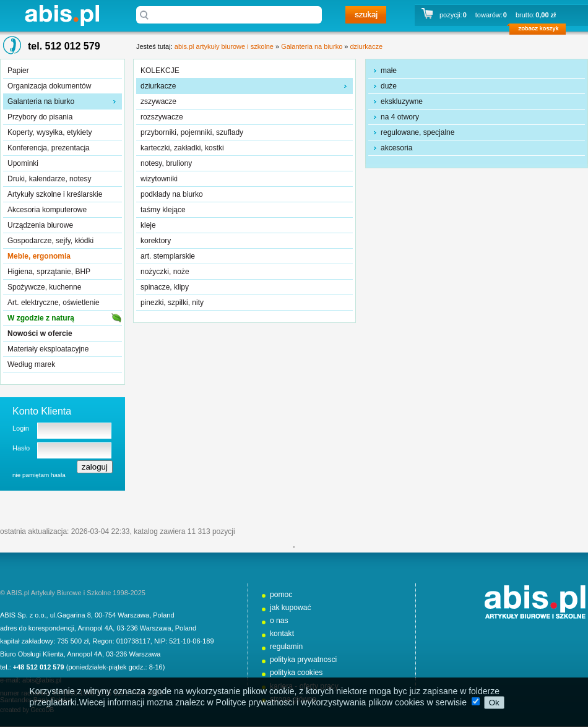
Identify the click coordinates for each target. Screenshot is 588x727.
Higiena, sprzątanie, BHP (49, 272)
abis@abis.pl (42, 680)
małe (389, 71)
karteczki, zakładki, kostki (182, 148)
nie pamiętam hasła (39, 475)
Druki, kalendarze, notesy (49, 179)
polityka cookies (296, 673)
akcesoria (396, 148)
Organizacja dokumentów (49, 86)
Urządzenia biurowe (40, 225)
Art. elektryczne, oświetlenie (54, 303)
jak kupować (291, 608)
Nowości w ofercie (40, 333)
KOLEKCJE (160, 71)
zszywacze (158, 101)
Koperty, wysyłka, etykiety (50, 132)
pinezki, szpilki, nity (172, 303)
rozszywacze (162, 117)
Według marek (31, 364)
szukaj (366, 15)
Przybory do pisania (40, 117)
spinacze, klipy (165, 287)
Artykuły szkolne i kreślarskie (55, 194)
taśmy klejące (163, 210)
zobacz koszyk (541, 31)
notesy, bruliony (166, 163)
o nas (279, 621)
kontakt (282, 634)
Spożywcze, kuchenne (44, 287)
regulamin (286, 647)
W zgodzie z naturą (41, 318)
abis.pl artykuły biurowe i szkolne (62, 15)
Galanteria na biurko (41, 101)
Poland (163, 615)
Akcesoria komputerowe (47, 210)
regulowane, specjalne (417, 132)
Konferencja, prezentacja (49, 148)
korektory (156, 241)
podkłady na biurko (172, 194)
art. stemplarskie (168, 256)
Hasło (21, 448)
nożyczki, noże (165, 272)
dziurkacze (366, 46)
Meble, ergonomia (39, 256)
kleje (148, 225)
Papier (18, 71)
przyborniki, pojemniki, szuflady (192, 132)
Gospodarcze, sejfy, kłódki (50, 241)
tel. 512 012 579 (64, 46)
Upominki (23, 163)
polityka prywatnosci (303, 660)
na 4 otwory (400, 117)
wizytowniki (159, 179)
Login (21, 428)
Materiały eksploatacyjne (48, 349)
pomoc (281, 595)
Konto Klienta (42, 411)
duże (389, 86)
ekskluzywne (402, 101)
